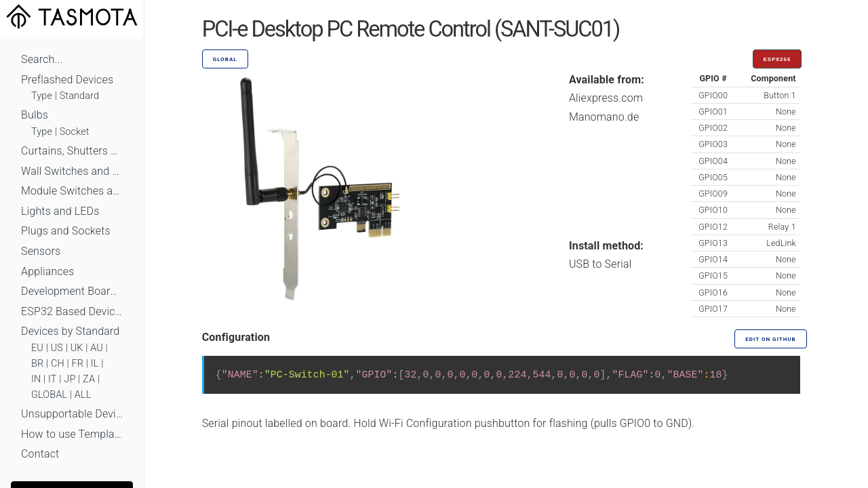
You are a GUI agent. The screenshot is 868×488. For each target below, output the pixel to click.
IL (95, 364)
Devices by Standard (70, 331)
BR (37, 364)
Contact (40, 454)
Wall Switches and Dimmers (72, 171)
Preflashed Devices (67, 80)
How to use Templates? (72, 434)
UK (77, 348)
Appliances (48, 271)
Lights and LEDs (60, 211)
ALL (83, 395)
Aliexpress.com (606, 98)
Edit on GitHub (770, 339)
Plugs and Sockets (66, 231)
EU (37, 348)
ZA (89, 379)
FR (78, 364)
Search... (42, 59)
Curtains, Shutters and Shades (72, 151)
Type (42, 96)
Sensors (41, 251)
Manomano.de (604, 117)
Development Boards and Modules (72, 291)
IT (53, 379)
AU (97, 348)
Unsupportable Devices (72, 414)
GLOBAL (49, 395)
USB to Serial (600, 264)
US (57, 348)
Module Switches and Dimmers (72, 191)
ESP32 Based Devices (72, 311)
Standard (79, 96)
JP (70, 379)
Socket (75, 132)
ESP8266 (777, 59)
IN (36, 379)
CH (58, 364)
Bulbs (35, 115)
